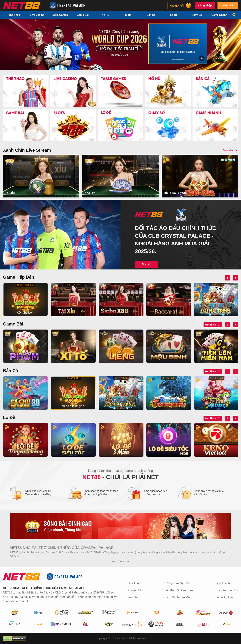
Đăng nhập (205, 6)
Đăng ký (228, 6)
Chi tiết (146, 264)
